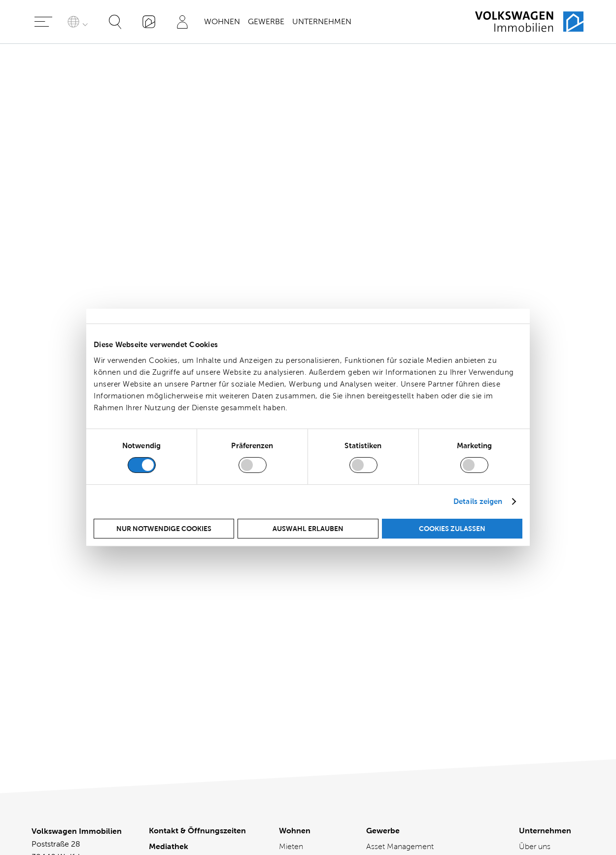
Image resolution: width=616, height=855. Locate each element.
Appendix (48, 225)
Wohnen (222, 21)
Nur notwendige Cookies (164, 529)
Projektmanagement (402, 713)
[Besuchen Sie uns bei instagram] (324, 787)
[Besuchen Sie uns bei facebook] (292, 787)
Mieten (291, 622)
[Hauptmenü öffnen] (43, 22)
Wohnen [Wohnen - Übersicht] (295, 606)
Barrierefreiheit (177, 654)
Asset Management (400, 622)
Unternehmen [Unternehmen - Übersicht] (545, 606)
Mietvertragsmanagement (411, 697)
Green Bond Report (66, 205)
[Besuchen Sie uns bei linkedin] (261, 787)
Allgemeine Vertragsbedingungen (189, 707)
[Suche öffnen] (115, 22)
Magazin (533, 681)
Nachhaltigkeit (544, 697)
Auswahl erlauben (308, 529)
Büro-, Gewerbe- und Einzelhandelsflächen (403, 644)
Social (42, 166)
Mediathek (169, 622)
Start (40, 81)
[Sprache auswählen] (79, 22)
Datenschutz (172, 638)
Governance (53, 186)
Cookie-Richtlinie (181, 669)
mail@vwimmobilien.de (73, 688)
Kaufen (291, 638)
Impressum (170, 685)
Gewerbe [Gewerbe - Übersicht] (383, 606)
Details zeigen (478, 501)
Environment (54, 146)
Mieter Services (305, 681)
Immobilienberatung (402, 681)
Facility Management (402, 665)
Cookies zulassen (452, 529)
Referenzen (386, 729)
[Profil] (182, 22)
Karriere (532, 638)
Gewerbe (266, 21)
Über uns (535, 622)
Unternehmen (322, 21)
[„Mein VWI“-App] (149, 22)
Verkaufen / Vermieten (299, 659)
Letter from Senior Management (89, 97)
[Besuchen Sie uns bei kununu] (355, 787)
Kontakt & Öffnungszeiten (197, 606)
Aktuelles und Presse (543, 659)
